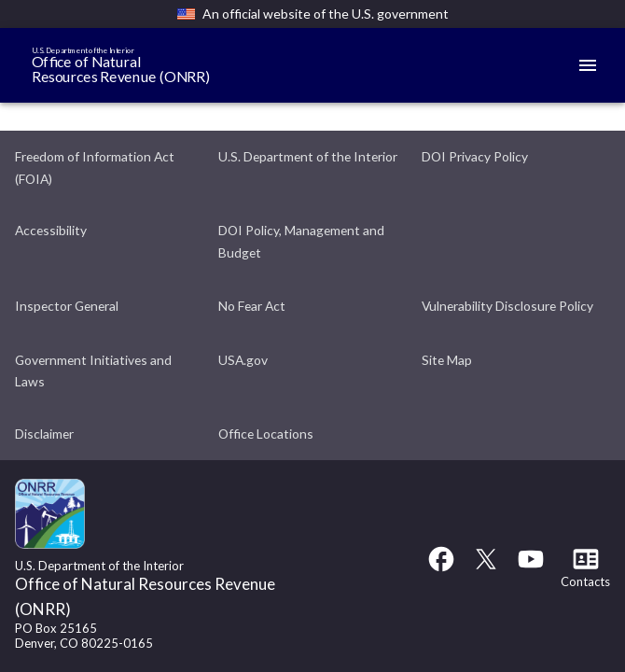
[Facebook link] (441, 568)
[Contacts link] (585, 574)
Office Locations (266, 434)
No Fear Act (252, 306)
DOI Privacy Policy (475, 156)
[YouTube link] (531, 568)
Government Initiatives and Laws (93, 371)
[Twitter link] (486, 568)
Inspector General (67, 306)
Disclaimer (44, 434)
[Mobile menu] (588, 65)
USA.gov (243, 360)
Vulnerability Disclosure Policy (507, 306)
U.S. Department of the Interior (308, 156)
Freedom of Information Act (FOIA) (95, 168)
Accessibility (51, 230)
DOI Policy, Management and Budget (301, 241)
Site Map (447, 360)
